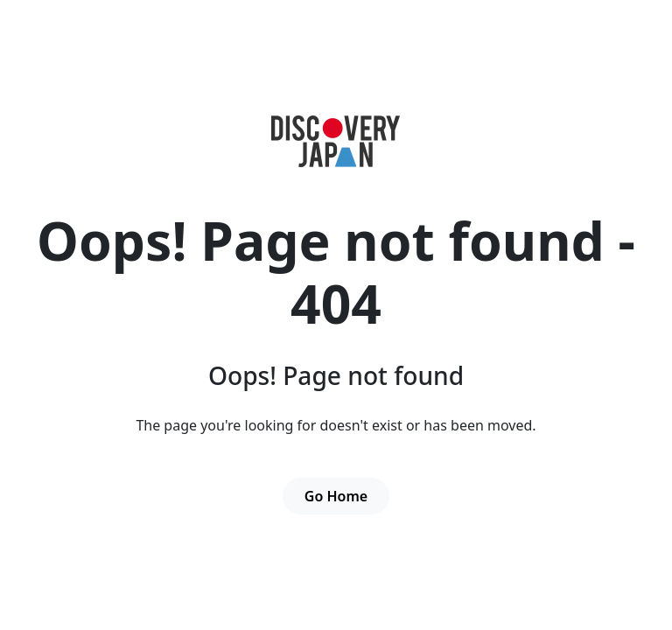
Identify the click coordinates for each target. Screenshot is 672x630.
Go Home (336, 496)
